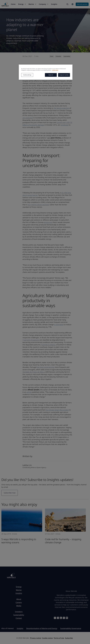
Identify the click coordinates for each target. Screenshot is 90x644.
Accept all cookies (64, 75)
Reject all (51, 75)
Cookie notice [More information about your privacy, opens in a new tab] (55, 70)
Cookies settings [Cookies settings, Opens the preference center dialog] (27, 75)
